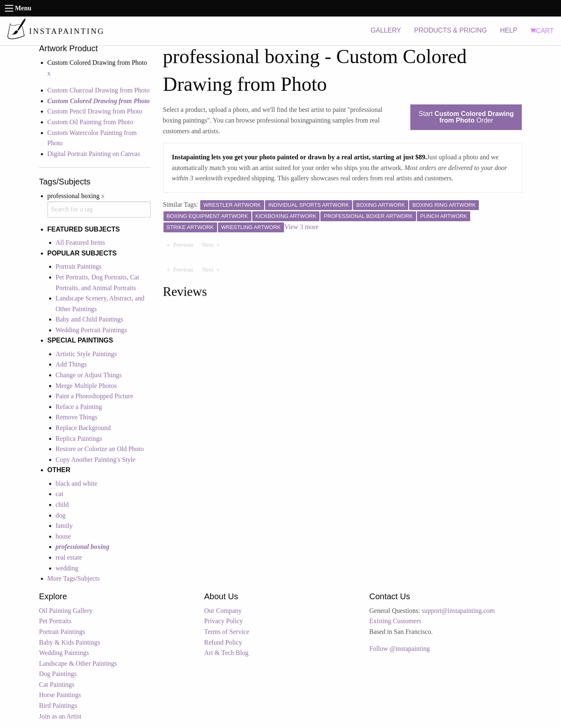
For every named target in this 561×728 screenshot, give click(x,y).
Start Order (466, 117)
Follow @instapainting (400, 649)
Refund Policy (223, 642)
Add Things (71, 364)
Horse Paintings (60, 695)
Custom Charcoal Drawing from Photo (99, 90)
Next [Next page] (213, 244)
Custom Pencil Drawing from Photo (95, 111)
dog (61, 515)
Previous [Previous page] (186, 244)
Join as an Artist (60, 716)
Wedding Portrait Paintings (91, 330)
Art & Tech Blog (226, 653)
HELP (509, 30)
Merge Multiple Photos (86, 386)
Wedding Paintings (64, 653)
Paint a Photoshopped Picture (95, 396)
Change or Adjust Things (89, 375)
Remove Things (77, 417)
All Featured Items (80, 242)
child (62, 505)
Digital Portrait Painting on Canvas (94, 154)
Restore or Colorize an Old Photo (100, 449)
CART (542, 31)
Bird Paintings (58, 706)
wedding (67, 568)
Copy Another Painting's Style (96, 460)
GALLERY (386, 30)
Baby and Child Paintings (90, 319)
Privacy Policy (224, 621)
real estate (69, 557)
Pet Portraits (56, 621)
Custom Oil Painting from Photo (90, 122)
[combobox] (99, 209)
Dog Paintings (58, 674)
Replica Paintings (79, 438)
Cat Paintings (57, 684)
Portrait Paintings (79, 266)
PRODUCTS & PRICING (450, 30)
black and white (77, 483)
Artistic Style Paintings (86, 354)
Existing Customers (395, 621)
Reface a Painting (79, 407)
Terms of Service (227, 632)
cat (60, 494)
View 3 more (302, 227)
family (64, 526)
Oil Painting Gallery (66, 611)
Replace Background (83, 428)
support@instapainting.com (458, 611)
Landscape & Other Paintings (78, 663)
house (63, 536)
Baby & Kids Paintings (70, 642)
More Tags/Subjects (74, 578)
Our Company (223, 611)
